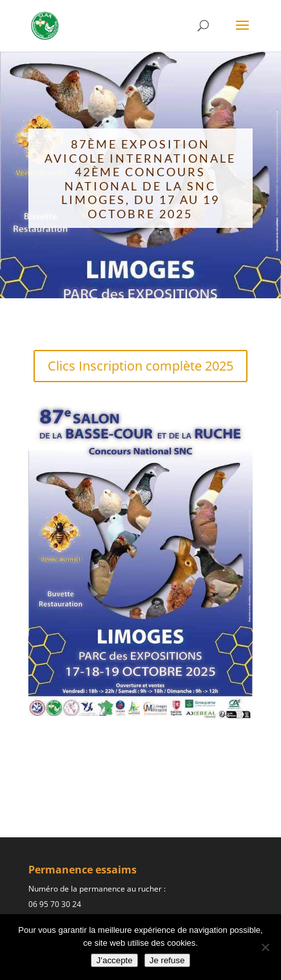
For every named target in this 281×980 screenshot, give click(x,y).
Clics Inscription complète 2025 (140, 366)
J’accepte (114, 960)
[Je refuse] (265, 947)
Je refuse (167, 960)
